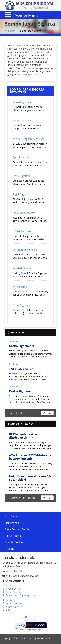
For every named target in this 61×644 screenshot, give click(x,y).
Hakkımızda (12, 523)
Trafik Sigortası (12, 600)
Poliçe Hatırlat (13, 536)
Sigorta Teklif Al (14, 542)
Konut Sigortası (12, 592)
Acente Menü (27, 15)
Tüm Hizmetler (17, 413)
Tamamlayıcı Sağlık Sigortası (19, 595)
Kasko (7, 585)
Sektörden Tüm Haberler (22, 498)
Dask (7, 610)
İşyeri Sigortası (12, 589)
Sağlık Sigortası (12, 607)
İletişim (9, 549)
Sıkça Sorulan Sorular (18, 529)
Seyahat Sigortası (13, 603)
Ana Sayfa (10, 31)
